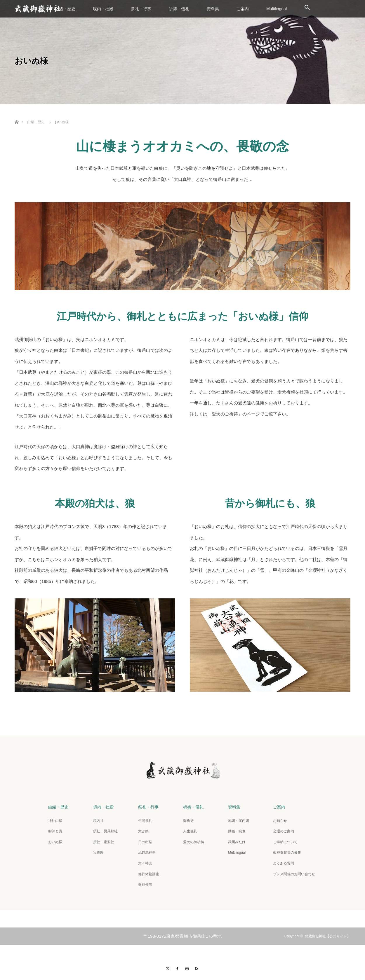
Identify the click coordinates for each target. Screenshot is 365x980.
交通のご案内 (284, 831)
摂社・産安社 (104, 842)
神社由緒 (55, 821)
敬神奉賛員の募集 (287, 853)
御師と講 (55, 831)
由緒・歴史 (65, 9)
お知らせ (280, 821)
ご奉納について (285, 842)
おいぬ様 (55, 842)
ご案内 (243, 9)
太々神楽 (145, 863)
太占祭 (143, 831)
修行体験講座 (149, 874)
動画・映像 (237, 831)
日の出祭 (145, 842)
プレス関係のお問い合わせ (294, 874)
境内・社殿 (103, 9)
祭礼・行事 (141, 9)
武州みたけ (237, 842)
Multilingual (277, 9)
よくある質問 (284, 863)
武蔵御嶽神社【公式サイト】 (328, 936)
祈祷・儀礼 (179, 9)
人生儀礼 (190, 831)
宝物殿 (98, 853)
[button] (307, 9)
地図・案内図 (239, 821)
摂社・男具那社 (105, 831)
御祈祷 (188, 821)
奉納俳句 (145, 885)
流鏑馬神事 (147, 853)
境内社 (98, 821)
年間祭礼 (145, 821)
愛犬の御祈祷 (194, 842)
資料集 (213, 9)
